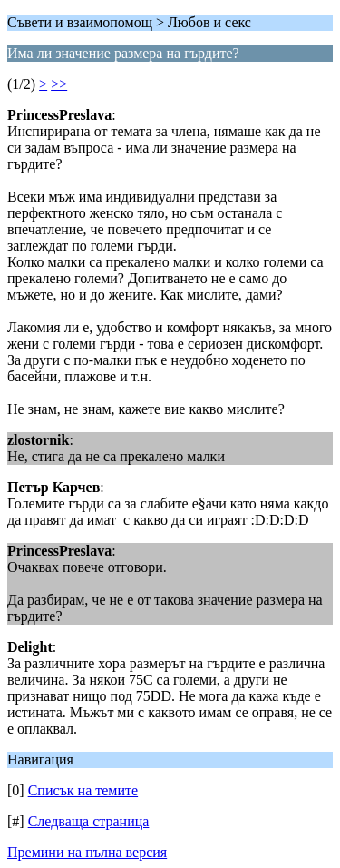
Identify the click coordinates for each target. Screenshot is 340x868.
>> (59, 84)
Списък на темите (83, 790)
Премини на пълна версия (87, 852)
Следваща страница (89, 821)
